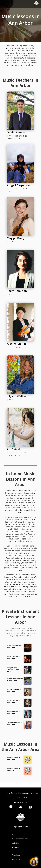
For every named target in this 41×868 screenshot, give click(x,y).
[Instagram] (30, 807)
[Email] (21, 807)
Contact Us (17, 859)
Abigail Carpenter (19, 185)
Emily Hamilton (17, 291)
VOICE (18, 189)
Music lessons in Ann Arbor (14, 759)
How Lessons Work (20, 839)
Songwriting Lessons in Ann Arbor (13, 670)
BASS (10, 191)
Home (15, 835)
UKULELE (27, 453)
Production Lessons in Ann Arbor (15, 680)
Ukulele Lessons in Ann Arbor (14, 724)
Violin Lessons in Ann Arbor (14, 658)
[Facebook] (11, 807)
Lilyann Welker (17, 396)
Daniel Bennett (17, 132)
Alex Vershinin (16, 344)
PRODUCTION (14, 138)
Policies (16, 843)
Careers (16, 847)
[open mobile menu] (4, 4)
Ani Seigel (13, 449)
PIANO (10, 136)
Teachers (16, 855)
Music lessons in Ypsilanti (14, 770)
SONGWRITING (21, 136)
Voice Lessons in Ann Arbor (14, 702)
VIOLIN (10, 242)
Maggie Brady (16, 238)
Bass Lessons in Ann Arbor (13, 713)
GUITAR (11, 189)
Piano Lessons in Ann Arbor (14, 647)
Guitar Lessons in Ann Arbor (14, 691)
